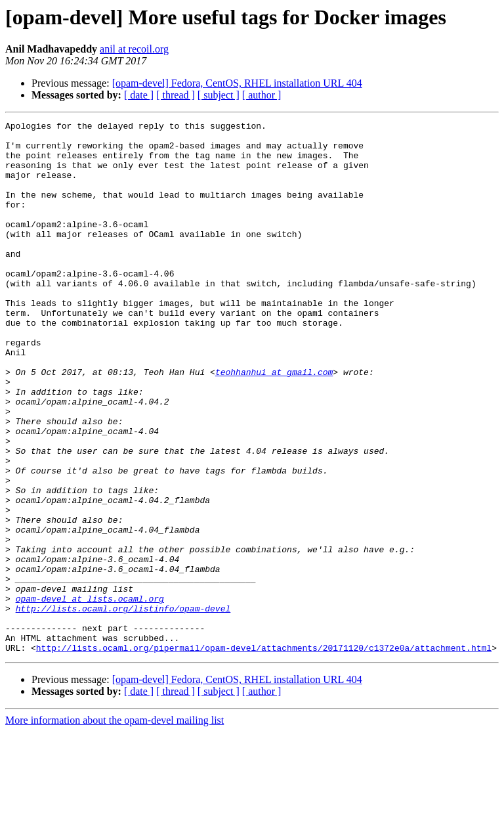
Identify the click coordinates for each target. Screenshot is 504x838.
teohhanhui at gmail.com (274, 423)
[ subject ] (219, 95)
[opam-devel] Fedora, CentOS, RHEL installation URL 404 (237, 83)
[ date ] (139, 95)
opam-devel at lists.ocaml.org (90, 695)
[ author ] (262, 95)
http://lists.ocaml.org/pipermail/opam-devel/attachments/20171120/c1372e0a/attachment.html (264, 754)
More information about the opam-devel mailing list (115, 827)
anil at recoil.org (134, 49)
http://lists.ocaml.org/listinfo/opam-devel (123, 707)
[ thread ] (176, 95)
